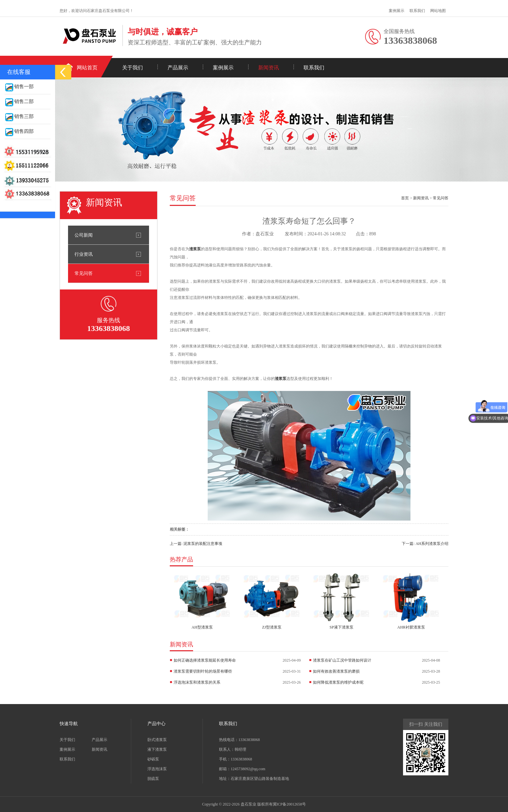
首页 (405, 198)
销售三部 (19, 116)
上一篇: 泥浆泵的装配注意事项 (196, 544)
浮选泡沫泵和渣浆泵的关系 (197, 682)
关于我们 (133, 68)
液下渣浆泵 (157, 749)
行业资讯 (84, 254)
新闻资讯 (269, 68)
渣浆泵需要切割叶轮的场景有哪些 (203, 671)
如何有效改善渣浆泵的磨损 (336, 671)
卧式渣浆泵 (157, 740)
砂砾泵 (153, 759)
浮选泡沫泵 (157, 769)
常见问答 (84, 273)
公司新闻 (84, 235)
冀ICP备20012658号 (289, 804)
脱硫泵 (153, 779)
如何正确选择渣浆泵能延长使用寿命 (205, 660)
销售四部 (19, 131)
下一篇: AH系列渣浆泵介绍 (425, 544)
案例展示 (397, 11)
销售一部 (19, 87)
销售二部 (19, 101)
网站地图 (438, 11)
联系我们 (417, 11)
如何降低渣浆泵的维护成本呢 (338, 682)
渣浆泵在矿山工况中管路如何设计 (342, 660)
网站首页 (87, 68)
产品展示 (178, 68)
